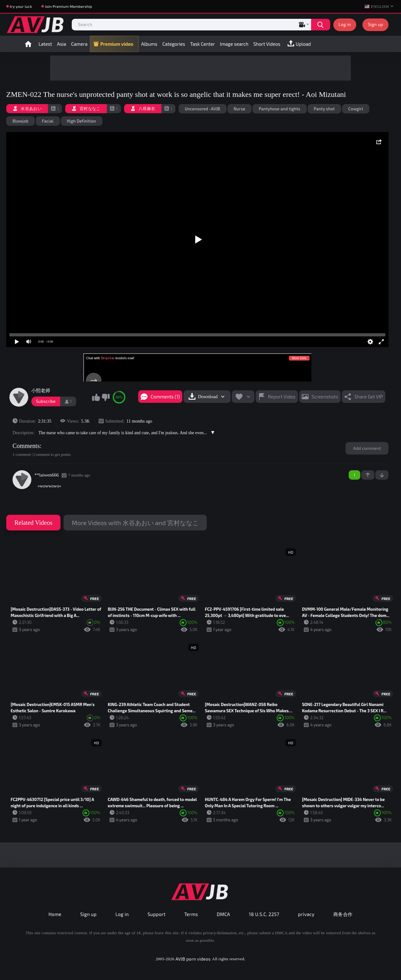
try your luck (21, 6)
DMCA (224, 914)
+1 (368, 475)
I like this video (96, 397)
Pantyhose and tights (280, 109)
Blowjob (21, 121)
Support (156, 914)
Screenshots (325, 397)
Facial (48, 121)
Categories (174, 44)
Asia (62, 44)
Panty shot (324, 109)
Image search (234, 44)
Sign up (375, 24)
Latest (45, 44)
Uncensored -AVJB (203, 109)
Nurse (240, 109)
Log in (345, 24)
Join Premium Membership (68, 6)
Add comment (367, 448)
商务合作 (343, 914)
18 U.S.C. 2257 (264, 914)
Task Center (203, 44)
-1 (382, 475)
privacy (306, 914)
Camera (79, 44)
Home (28, 44)
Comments (26, 446)
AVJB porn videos (193, 959)
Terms (191, 914)
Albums (149, 44)
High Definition (82, 121)
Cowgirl (356, 109)
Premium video (117, 44)
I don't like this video (106, 397)
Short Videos (267, 44)
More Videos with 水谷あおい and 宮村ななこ (135, 523)
